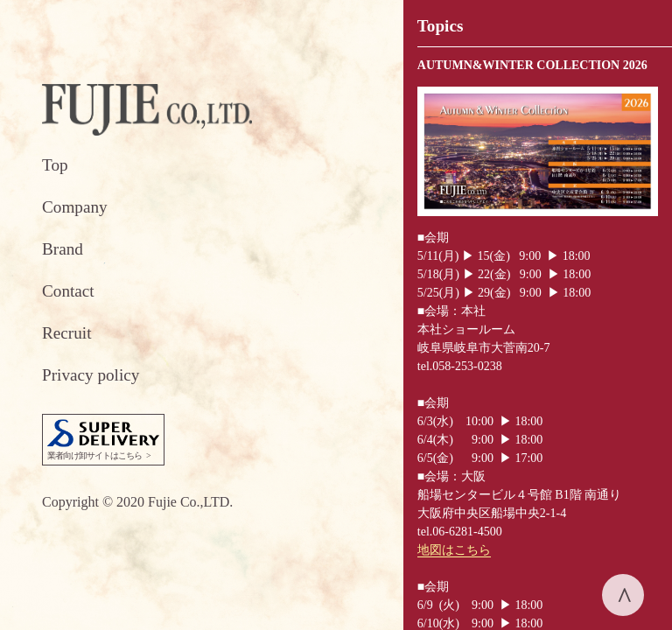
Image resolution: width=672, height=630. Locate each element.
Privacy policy (91, 375)
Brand (63, 249)
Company (75, 207)
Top (55, 165)
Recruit (66, 333)
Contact (68, 291)
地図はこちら (454, 550)
